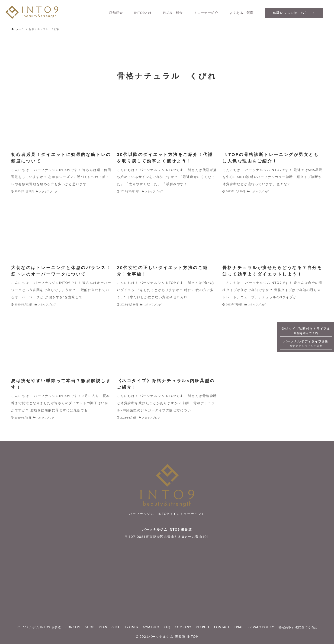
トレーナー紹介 (206, 13)
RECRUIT (203, 627)
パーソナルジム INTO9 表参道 (167, 530)
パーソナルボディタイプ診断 (306, 344)
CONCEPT (73, 627)
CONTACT (222, 627)
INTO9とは (143, 13)
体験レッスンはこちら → (294, 13)
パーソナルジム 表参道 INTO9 (173, 636)
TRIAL (239, 627)
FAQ (167, 627)
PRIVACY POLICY (261, 627)
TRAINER (131, 627)
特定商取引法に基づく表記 (298, 627)
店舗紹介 (116, 13)
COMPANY (183, 627)
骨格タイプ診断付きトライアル (306, 331)
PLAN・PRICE (109, 627)
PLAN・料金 (173, 13)
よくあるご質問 (242, 13)
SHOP (90, 627)
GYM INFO (151, 627)
